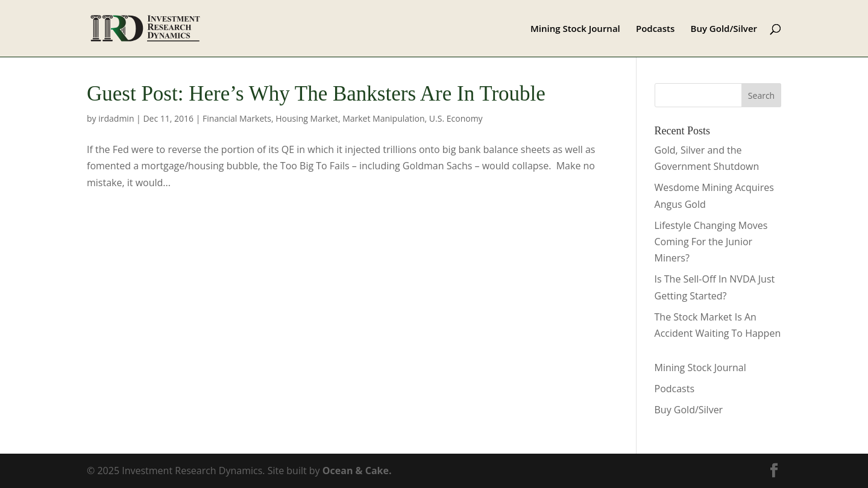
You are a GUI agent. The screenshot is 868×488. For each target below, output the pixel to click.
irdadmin (116, 118)
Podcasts (655, 29)
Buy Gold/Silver (724, 29)
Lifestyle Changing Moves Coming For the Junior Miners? (711, 242)
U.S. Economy (456, 118)
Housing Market (307, 118)
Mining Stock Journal (575, 29)
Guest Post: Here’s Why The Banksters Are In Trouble (316, 94)
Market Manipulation (383, 118)
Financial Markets (237, 118)
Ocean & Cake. (357, 471)
